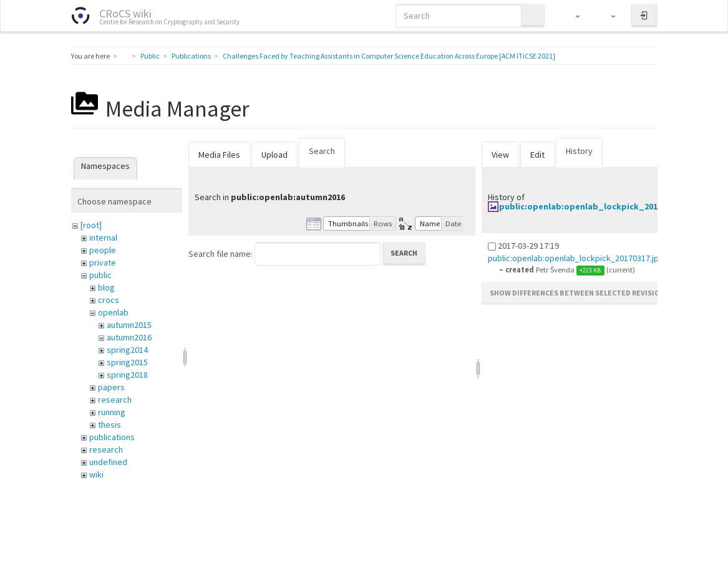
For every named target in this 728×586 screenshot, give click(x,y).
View (500, 155)
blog (106, 287)
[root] (91, 225)
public (100, 275)
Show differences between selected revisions (580, 293)
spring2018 (127, 375)
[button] (572, 16)
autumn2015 (129, 325)
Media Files (219, 155)
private (103, 262)
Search (322, 151)
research (115, 400)
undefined (108, 462)
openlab (113, 312)
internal (103, 238)
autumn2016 (129, 337)
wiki (96, 474)
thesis (109, 425)
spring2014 (127, 350)
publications (112, 437)
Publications (191, 56)
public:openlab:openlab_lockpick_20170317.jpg (598, 206)
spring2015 (127, 362)
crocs (109, 300)
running (112, 412)
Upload (274, 155)
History (579, 151)
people (103, 250)
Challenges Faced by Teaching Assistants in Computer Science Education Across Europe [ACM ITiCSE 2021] (389, 56)
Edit (537, 155)
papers (111, 387)
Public (150, 56)
